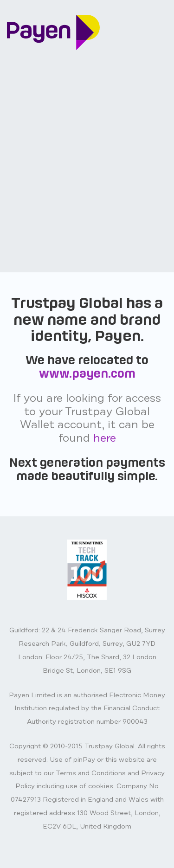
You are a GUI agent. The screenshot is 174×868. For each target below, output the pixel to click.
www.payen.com (87, 373)
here (105, 438)
